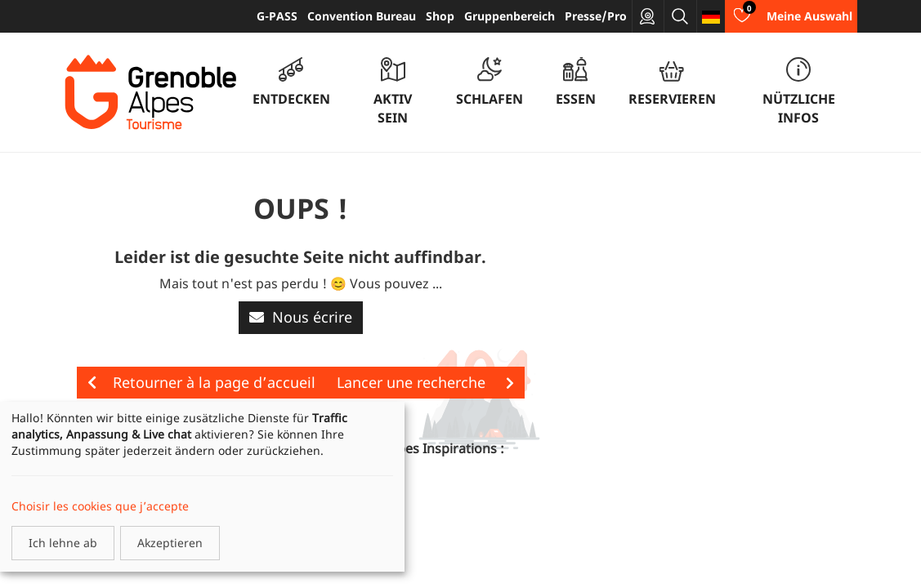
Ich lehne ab (63, 543)
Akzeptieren (170, 543)
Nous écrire (301, 317)
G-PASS (277, 16)
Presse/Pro (596, 16)
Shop (440, 16)
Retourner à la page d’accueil (201, 382)
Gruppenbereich (510, 16)
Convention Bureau (362, 16)
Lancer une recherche (425, 382)
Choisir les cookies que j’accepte (100, 506)
